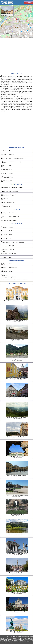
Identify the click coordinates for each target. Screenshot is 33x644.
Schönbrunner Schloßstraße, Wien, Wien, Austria (17, 495)
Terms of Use (20, 637)
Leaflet (21, 37)
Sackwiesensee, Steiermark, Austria (17, 534)
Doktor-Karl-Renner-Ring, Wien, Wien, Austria (17, 553)
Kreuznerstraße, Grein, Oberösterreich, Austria (17, 379)
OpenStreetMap (30, 37)
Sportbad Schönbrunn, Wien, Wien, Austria (17, 437)
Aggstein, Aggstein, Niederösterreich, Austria (17, 320)
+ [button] (31, 33)
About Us (15, 637)
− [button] (31, 35)
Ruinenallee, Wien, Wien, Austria (17, 515)
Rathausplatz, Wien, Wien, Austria (17, 573)
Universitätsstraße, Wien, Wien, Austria (17, 592)
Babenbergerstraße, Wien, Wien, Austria (17, 612)
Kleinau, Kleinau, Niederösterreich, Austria (17, 417)
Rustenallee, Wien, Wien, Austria (17, 456)
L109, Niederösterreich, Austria (17, 340)
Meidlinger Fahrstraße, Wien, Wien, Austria (17, 476)
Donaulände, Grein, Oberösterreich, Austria (17, 359)
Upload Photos (29, 3)
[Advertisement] (16, 55)
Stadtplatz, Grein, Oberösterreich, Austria (17, 398)
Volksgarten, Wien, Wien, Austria (17, 631)
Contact (31, 637)
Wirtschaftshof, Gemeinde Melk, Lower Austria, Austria (17, 301)
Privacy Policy (26, 637)
